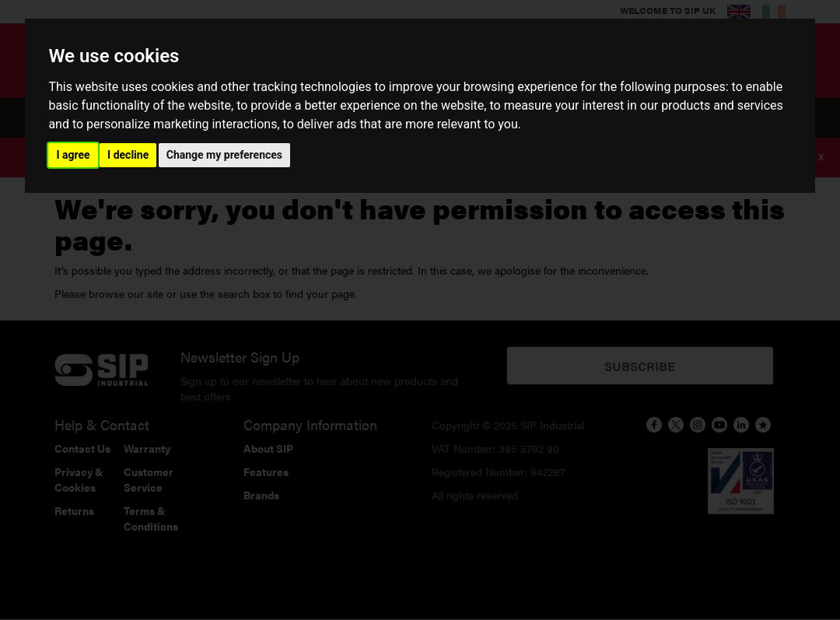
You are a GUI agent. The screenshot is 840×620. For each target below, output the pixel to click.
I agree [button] (73, 155)
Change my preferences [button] (224, 155)
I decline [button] (128, 155)
